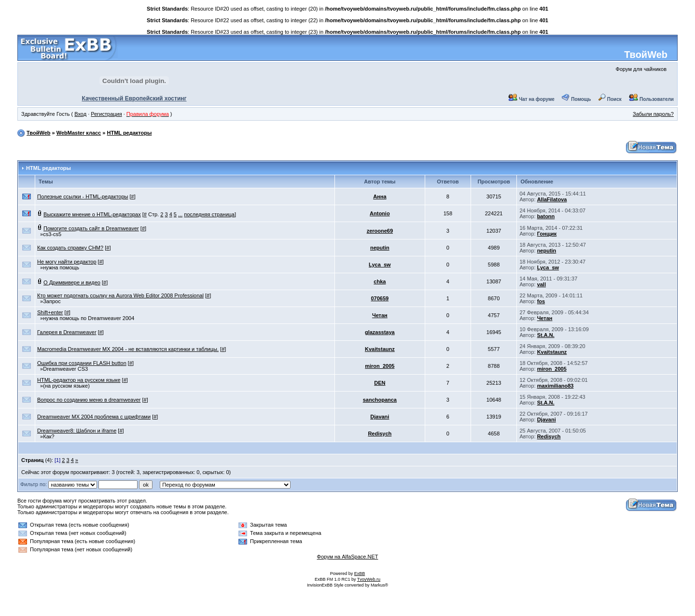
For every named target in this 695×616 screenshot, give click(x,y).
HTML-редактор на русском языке (79, 380)
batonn (546, 216)
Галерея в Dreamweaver (67, 332)
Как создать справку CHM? (70, 248)
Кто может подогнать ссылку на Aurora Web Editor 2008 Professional (120, 295)
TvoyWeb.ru (369, 579)
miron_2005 (380, 366)
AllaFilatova (552, 199)
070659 (380, 298)
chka (380, 281)
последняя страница (209, 214)
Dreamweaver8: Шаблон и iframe (77, 431)
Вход (80, 114)
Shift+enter (50, 312)
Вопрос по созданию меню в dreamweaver (89, 400)
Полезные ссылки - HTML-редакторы (83, 196)
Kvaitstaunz (380, 349)
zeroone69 (380, 231)
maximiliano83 (556, 386)
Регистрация (106, 114)
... (180, 214)
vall (542, 284)
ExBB (360, 574)
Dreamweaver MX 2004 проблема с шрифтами (94, 417)
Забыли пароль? (653, 114)
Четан (380, 315)
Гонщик (547, 234)
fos (541, 301)
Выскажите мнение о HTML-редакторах (92, 214)
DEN (380, 383)
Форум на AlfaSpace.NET (348, 557)
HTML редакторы (129, 133)
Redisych (380, 434)
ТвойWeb (646, 55)
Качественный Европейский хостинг (134, 98)
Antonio (380, 213)
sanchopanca (380, 400)
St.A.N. (546, 335)
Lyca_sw (380, 265)
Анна (380, 196)
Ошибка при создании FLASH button (82, 363)
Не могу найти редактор (67, 262)
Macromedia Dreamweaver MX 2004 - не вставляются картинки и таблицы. (128, 349)
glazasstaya (380, 332)
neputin (380, 248)
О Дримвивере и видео (72, 282)
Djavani (380, 417)
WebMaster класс (79, 133)
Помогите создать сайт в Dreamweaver (91, 228)
